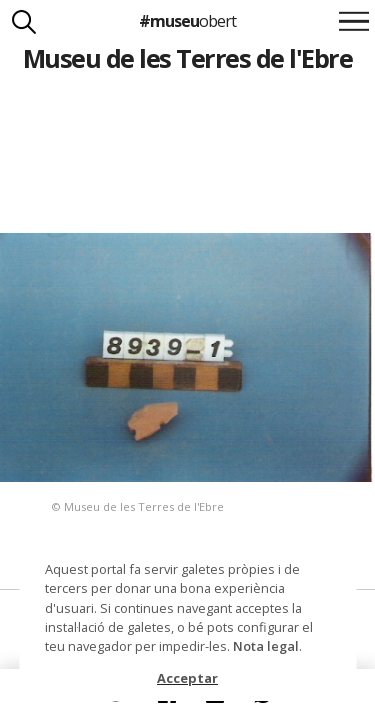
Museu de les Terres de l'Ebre (187, 58)
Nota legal (266, 646)
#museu (187, 21)
